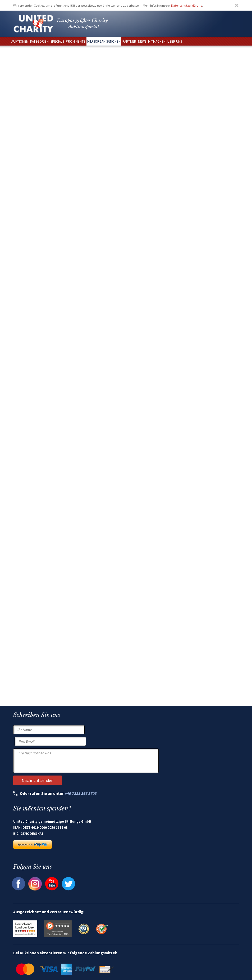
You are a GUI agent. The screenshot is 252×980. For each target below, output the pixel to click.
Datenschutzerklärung (187, 5)
